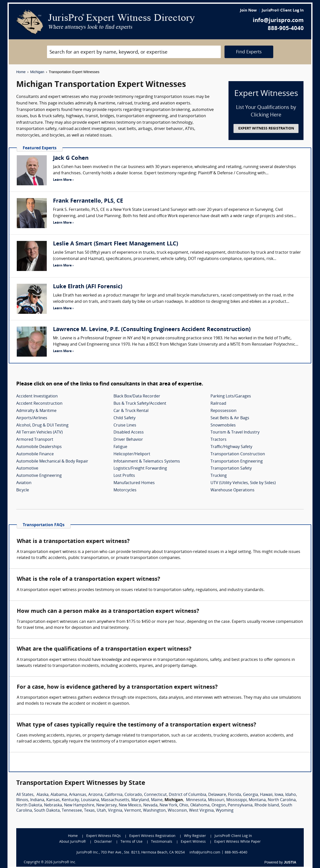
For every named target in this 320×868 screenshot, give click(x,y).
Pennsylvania (240, 805)
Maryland (140, 800)
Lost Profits (124, 476)
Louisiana (90, 800)
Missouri (216, 800)
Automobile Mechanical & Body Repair (52, 462)
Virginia (115, 811)
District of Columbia (187, 795)
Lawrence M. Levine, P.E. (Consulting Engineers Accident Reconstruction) (152, 330)
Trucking (219, 476)
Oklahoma (200, 805)
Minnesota (196, 800)
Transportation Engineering (237, 462)
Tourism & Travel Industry (235, 432)
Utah (101, 811)
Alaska (42, 795)
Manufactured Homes (134, 483)
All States (25, 795)
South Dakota (47, 811)
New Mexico (130, 805)
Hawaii (266, 795)
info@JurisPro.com (205, 853)
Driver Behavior (128, 440)
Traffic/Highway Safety (231, 447)
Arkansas (78, 795)
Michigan (37, 72)
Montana (257, 800)
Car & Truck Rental (131, 411)
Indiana (37, 800)
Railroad (218, 404)
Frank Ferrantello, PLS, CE (88, 201)
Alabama (59, 795)
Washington (154, 811)
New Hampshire (79, 805)
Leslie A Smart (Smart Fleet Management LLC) (115, 244)
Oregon (219, 805)
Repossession (223, 411)
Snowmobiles (223, 425)
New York (168, 805)
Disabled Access (129, 432)
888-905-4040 (286, 29)
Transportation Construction (238, 454)
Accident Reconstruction (39, 404)
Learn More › (63, 180)
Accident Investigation (37, 396)
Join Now (248, 11)
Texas (89, 811)
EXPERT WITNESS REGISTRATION (266, 129)
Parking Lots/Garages (231, 396)
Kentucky (70, 800)
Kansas (53, 800)
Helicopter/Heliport (132, 454)
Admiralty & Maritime (36, 411)
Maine (157, 800)
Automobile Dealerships (39, 447)
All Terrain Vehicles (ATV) (39, 432)
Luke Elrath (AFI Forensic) (88, 287)
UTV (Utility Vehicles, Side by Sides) (243, 483)
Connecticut (155, 795)
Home (21, 72)
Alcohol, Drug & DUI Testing (42, 425)
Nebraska (53, 805)
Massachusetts (115, 800)
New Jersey (106, 805)
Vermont (133, 811)
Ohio (184, 805)
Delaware (217, 795)
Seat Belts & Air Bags (230, 418)
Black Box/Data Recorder (137, 396)
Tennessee (72, 811)
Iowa (279, 795)
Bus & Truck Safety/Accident (140, 404)
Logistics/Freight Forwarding (140, 469)
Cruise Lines (125, 425)
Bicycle (23, 490)
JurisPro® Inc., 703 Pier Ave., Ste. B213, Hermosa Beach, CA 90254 (131, 853)
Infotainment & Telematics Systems (147, 462)
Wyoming (225, 811)
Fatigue (120, 447)
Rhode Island (267, 805)
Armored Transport (35, 440)
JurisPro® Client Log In (283, 11)
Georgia (250, 795)
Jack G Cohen (71, 158)
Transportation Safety (231, 469)
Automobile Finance (35, 454)
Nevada (150, 805)
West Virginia (201, 811)
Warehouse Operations (232, 490)
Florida (234, 795)
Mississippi (236, 800)
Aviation (24, 483)
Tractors (218, 440)
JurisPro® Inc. (65, 862)
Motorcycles (125, 490)
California (113, 795)
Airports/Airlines (32, 418)
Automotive (27, 469)
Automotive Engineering (39, 476)
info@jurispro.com (278, 21)
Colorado (133, 795)
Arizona (95, 795)
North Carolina (282, 800)
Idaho (291, 795)
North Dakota (29, 805)
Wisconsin (177, 811)
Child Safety (124, 418)
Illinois (22, 800)
